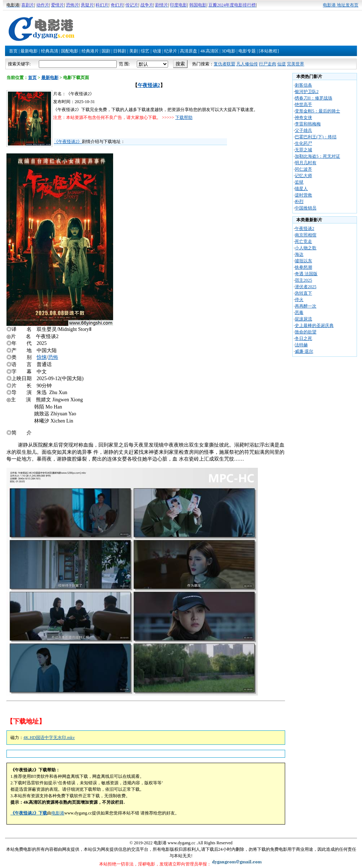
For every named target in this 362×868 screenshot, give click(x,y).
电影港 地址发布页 (341, 5)
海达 (299, 254)
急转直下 (303, 293)
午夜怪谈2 (149, 85)
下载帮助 (184, 117)
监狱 (299, 182)
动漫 (157, 51)
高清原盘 (189, 51)
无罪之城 (303, 150)
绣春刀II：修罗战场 (314, 98)
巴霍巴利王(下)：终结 (316, 137)
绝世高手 (303, 105)
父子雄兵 (303, 130)
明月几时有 (306, 163)
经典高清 (50, 51)
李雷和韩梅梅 (308, 124)
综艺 (145, 51)
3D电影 (229, 51)
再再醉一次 (306, 306)
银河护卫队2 (307, 92)
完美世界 (296, 64)
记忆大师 (303, 176)
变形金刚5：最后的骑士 (317, 111)
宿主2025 (303, 280)
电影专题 (247, 51)
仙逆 (282, 64)
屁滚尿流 (303, 319)
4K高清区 (210, 51)
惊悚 (42, 357)
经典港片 (90, 51)
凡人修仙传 (247, 64)
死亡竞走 (303, 241)
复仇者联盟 (224, 64)
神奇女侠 (303, 117)
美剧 (134, 51)
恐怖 (53, 357)
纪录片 (171, 51)
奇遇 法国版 (306, 274)
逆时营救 (303, 195)
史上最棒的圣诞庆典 (314, 325)
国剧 (106, 51)
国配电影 (70, 51)
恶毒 (299, 313)
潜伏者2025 (306, 287)
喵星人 (301, 189)
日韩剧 (120, 51)
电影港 (58, 813)
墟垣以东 (303, 261)
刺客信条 (303, 85)
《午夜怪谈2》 (68, 142)
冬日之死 (303, 338)
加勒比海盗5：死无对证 (317, 156)
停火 (299, 300)
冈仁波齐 (303, 169)
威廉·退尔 (304, 351)
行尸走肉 (268, 64)
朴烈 (299, 202)
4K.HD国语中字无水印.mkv (49, 738)
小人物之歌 (306, 248)
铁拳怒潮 (303, 267)
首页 (13, 51)
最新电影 (29, 51)
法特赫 (301, 345)
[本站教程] (269, 51)
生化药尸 (303, 143)
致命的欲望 (306, 332)
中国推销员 (306, 208)
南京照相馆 (306, 235)
